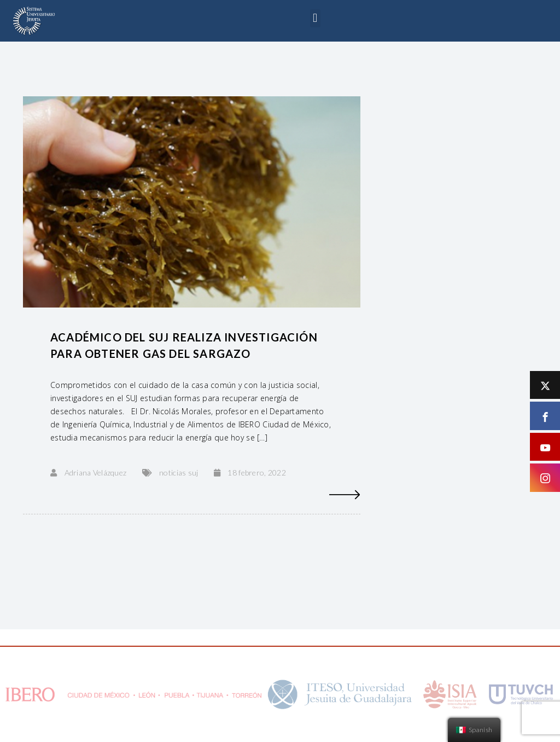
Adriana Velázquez (96, 473)
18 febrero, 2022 (256, 473)
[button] (315, 18)
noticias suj (179, 473)
